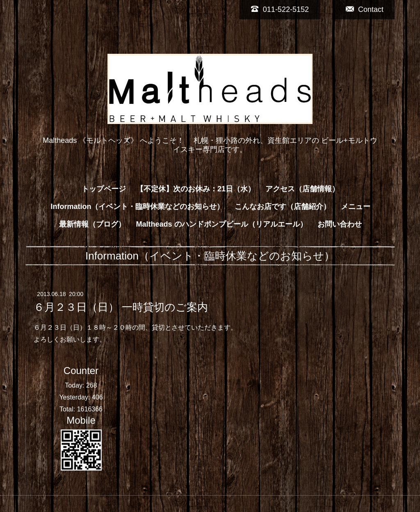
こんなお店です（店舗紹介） (283, 207)
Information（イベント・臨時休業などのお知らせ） (137, 207)
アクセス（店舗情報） (302, 189)
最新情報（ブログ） (92, 224)
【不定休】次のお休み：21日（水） (196, 189)
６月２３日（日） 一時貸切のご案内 (121, 307)
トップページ (104, 189)
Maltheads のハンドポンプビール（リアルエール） (221, 224)
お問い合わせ (340, 224)
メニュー (356, 207)
